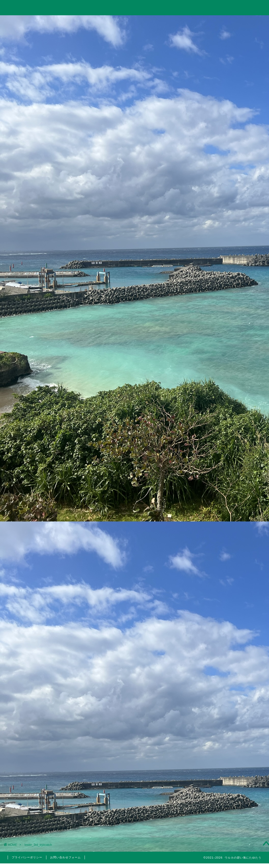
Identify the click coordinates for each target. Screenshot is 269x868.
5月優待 (228, 596)
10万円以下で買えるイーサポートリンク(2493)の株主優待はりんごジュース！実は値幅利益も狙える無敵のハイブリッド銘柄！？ (226, 443)
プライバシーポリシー (27, 857)
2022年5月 (226, 747)
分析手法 (228, 540)
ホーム (31, 22)
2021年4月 (226, 811)
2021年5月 (226, 799)
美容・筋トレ (186, 22)
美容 (226, 607)
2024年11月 (226, 657)
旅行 (134, 22)
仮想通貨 (226, 504)
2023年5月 (226, 696)
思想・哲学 (226, 517)
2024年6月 (226, 670)
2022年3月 (226, 773)
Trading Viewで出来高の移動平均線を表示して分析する (226, 381)
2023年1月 (226, 721)
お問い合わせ (238, 22)
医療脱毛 (228, 614)
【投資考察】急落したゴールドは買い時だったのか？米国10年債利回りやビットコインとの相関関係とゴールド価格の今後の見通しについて (226, 348)
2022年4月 (226, 760)
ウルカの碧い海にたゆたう (134, 7)
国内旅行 (228, 574)
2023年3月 (226, 709)
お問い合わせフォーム (65, 857)
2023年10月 (226, 683)
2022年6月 (226, 734)
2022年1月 (226, 786)
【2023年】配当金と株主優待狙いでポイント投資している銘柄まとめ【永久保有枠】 (226, 407)
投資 (82, 22)
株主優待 (226, 586)
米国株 (228, 552)
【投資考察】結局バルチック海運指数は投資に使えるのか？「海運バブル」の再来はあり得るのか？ (226, 308)
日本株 (228, 546)
